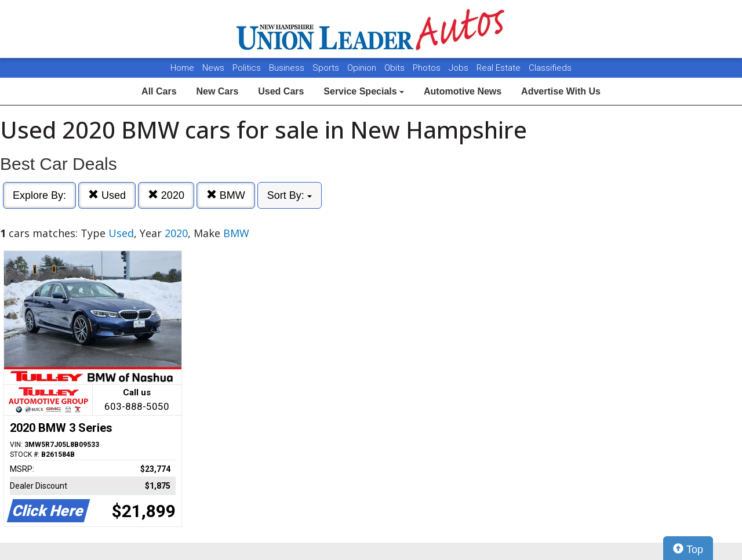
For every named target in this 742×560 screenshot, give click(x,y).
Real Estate (500, 68)
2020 (166, 195)
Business (288, 68)
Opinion (363, 68)
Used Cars (281, 91)
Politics (247, 68)
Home (182, 68)
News (213, 68)
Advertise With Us (561, 91)
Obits (396, 68)
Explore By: (39, 195)
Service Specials (364, 91)
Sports (327, 68)
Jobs (460, 68)
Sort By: (290, 195)
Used (107, 195)
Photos (428, 68)
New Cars (217, 91)
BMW (226, 195)
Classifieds (550, 68)
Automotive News (463, 91)
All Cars (159, 91)
